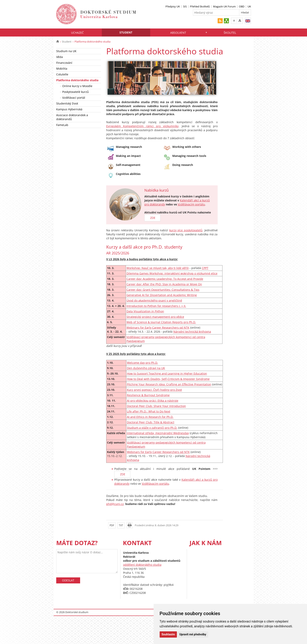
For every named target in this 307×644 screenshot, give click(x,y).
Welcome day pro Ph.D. (142, 363)
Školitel (230, 33)
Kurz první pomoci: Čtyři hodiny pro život (154, 390)
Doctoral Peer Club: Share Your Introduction (156, 406)
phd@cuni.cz (115, 504)
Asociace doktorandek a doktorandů (72, 117)
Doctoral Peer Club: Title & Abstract (151, 422)
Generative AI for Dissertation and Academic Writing (162, 295)
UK (249, 6)
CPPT (205, 268)
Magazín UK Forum (224, 6)
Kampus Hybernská (69, 109)
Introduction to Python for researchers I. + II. (156, 306)
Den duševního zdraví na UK (146, 368)
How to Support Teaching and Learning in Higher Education (167, 373)
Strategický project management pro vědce (155, 317)
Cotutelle (62, 74)
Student (126, 32)
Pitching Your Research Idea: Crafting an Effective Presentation (169, 384)
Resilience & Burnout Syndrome (148, 395)
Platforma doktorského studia (77, 80)
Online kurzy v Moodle (77, 86)
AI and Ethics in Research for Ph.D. (150, 417)
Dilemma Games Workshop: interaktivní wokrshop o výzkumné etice (172, 273)
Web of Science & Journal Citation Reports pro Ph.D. (161, 322)
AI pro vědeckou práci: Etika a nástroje (153, 401)
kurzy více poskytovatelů (186, 230)
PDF (112, 525)
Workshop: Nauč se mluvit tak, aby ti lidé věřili (158, 268)
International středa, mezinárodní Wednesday (158, 433)
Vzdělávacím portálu (191, 204)
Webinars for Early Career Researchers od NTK (158, 328)
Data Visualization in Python (145, 311)
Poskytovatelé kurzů (75, 92)
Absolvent (178, 33)
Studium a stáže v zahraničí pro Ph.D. (152, 428)
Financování (64, 63)
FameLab (62, 125)
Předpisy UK (173, 6)
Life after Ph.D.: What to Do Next (149, 411)
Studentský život (67, 103)
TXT (121, 525)
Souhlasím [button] (168, 634)
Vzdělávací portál (74, 98)
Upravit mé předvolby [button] (193, 634)
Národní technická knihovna (192, 332)
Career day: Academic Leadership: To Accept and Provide (165, 279)
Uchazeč (77, 33)
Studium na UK (66, 51)
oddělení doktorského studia (142, 565)
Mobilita (62, 69)
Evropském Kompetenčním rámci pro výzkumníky (142, 126)
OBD (242, 6)
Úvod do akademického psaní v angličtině (154, 300)
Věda (60, 57)
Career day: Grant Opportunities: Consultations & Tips (163, 290)
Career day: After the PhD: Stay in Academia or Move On (164, 284)
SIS (185, 6)
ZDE (152, 218)
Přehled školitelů (200, 6)
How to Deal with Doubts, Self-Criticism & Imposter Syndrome (168, 379)
